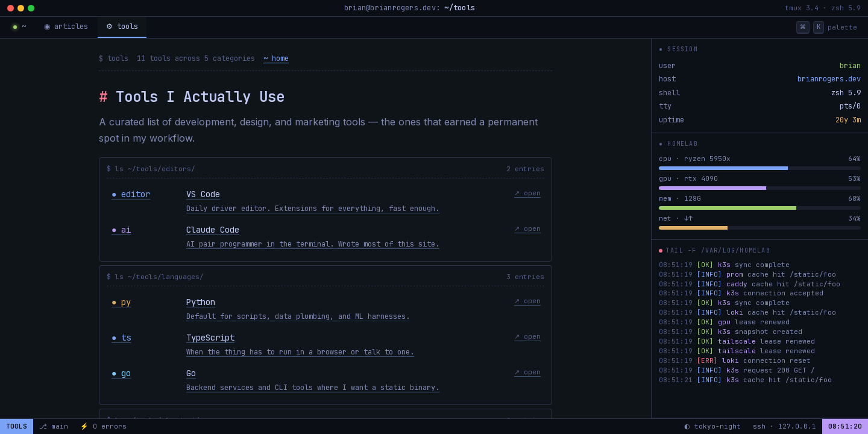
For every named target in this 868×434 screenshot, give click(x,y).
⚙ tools (120, 27)
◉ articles (65, 27)
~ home (276, 58)
